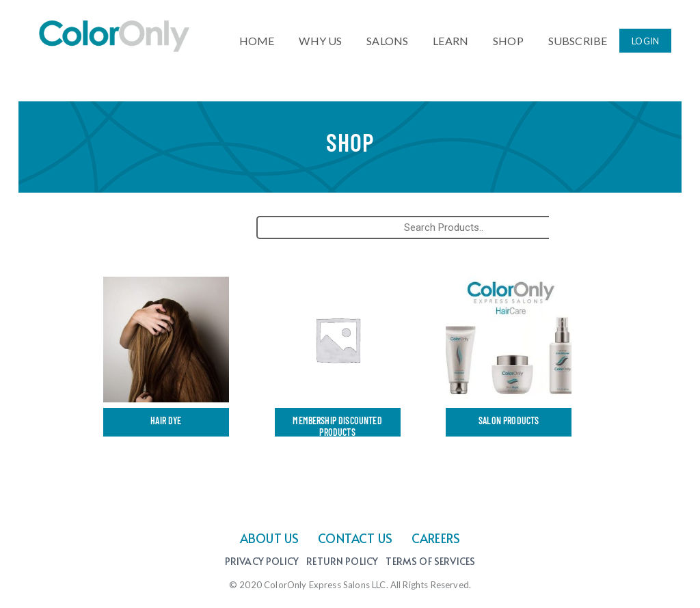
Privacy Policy (262, 562)
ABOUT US (269, 538)
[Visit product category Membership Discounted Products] (338, 359)
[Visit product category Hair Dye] (166, 359)
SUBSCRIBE (578, 38)
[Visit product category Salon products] (509, 359)
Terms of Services (430, 562)
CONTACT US (355, 538)
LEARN (450, 38)
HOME (257, 38)
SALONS (387, 38)
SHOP (508, 38)
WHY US (320, 38)
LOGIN (645, 39)
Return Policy (342, 562)
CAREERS (436, 538)
